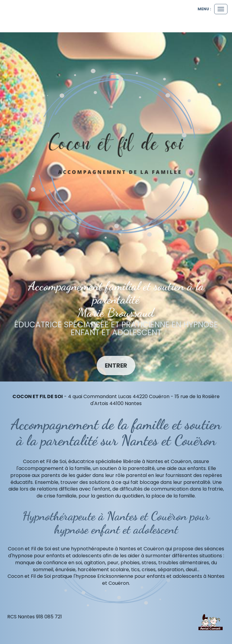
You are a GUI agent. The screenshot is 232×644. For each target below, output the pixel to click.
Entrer (116, 365)
